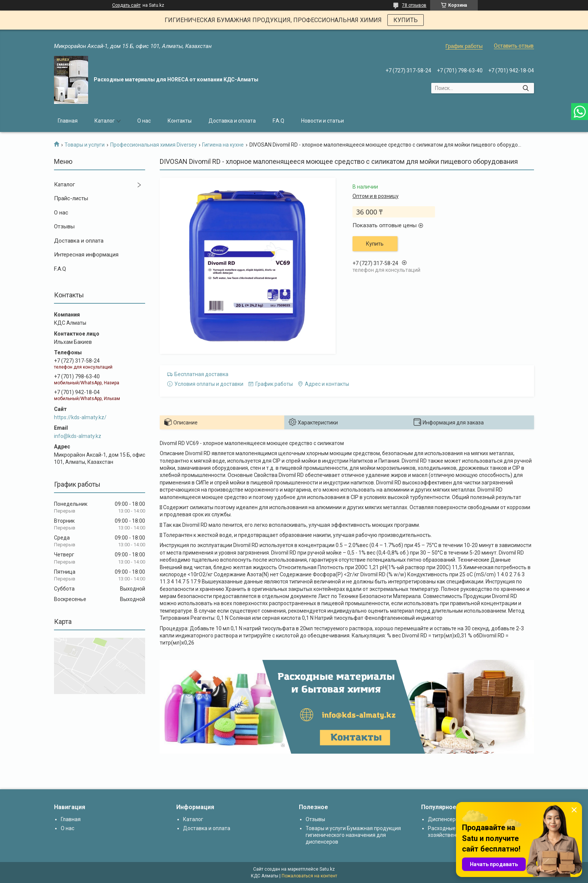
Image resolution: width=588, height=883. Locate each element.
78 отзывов (414, 5)
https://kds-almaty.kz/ (80, 417)
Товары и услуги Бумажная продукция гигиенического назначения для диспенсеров (353, 835)
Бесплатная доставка (201, 374)
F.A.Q (278, 121)
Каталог (105, 121)
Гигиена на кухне (223, 145)
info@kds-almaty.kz (78, 436)
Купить (375, 244)
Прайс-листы (71, 198)
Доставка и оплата (232, 121)
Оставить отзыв (514, 46)
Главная (68, 121)
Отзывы (64, 226)
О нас (144, 121)
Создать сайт (126, 5)
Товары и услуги (85, 145)
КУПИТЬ (406, 20)
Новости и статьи (322, 121)
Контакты (180, 121)
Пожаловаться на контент (309, 876)
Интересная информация (86, 255)
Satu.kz (327, 869)
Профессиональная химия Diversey (154, 145)
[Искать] (526, 88)
